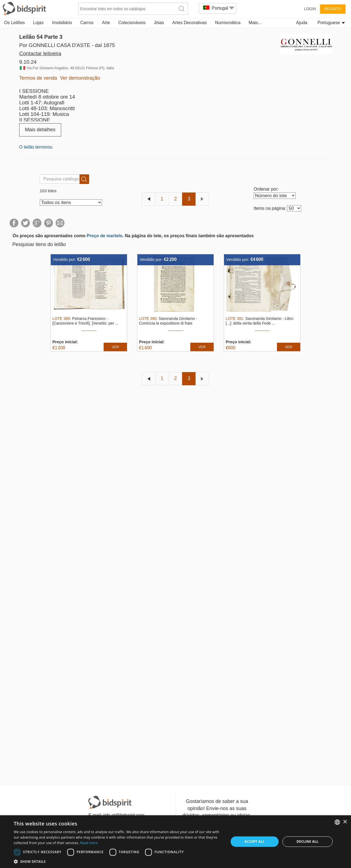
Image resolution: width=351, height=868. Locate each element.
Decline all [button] (308, 842)
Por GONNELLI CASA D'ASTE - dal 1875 (67, 45)
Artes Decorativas (189, 23)
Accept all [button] (255, 842)
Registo (333, 9)
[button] (118, 861)
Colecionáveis (132, 23)
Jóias (159, 23)
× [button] (345, 822)
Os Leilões (15, 23)
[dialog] (175, 842)
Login (310, 9)
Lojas (38, 23)
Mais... (255, 23)
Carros (87, 23)
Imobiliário (62, 23)
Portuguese (331, 23)
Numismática (228, 23)
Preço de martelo (104, 236)
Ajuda (302, 23)
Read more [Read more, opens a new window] (89, 843)
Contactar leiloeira (40, 53)
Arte (106, 23)
